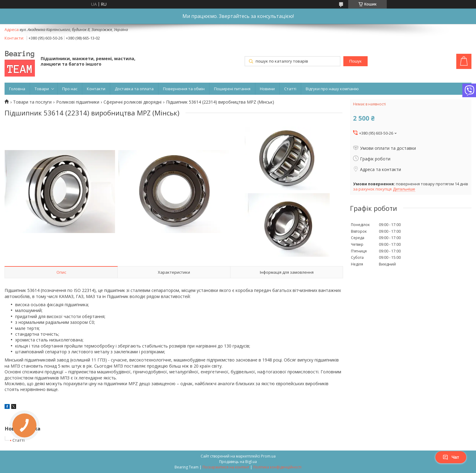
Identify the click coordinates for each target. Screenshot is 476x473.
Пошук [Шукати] (355, 61)
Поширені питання (232, 89)
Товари (42, 89)
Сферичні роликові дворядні (133, 102)
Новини (267, 89)
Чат (451, 457)
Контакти (96, 89)
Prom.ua (268, 456)
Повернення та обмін (184, 89)
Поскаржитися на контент (226, 467)
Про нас (70, 89)
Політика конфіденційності (277, 467)
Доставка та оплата (134, 89)
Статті (290, 89)
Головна (17, 89)
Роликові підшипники (78, 102)
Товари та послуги (32, 102)
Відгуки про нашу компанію (332, 89)
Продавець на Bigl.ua (238, 462)
